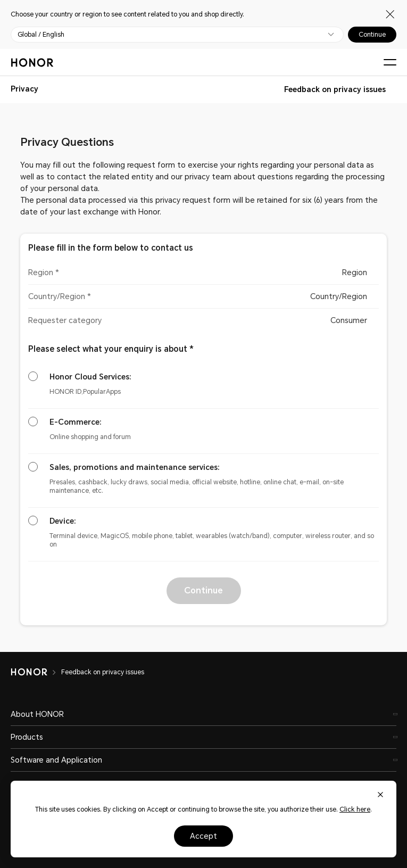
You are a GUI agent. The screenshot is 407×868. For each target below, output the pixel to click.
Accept (203, 836)
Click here (355, 809)
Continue (372, 35)
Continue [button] (203, 590)
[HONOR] (36, 672)
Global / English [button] (41, 35)
